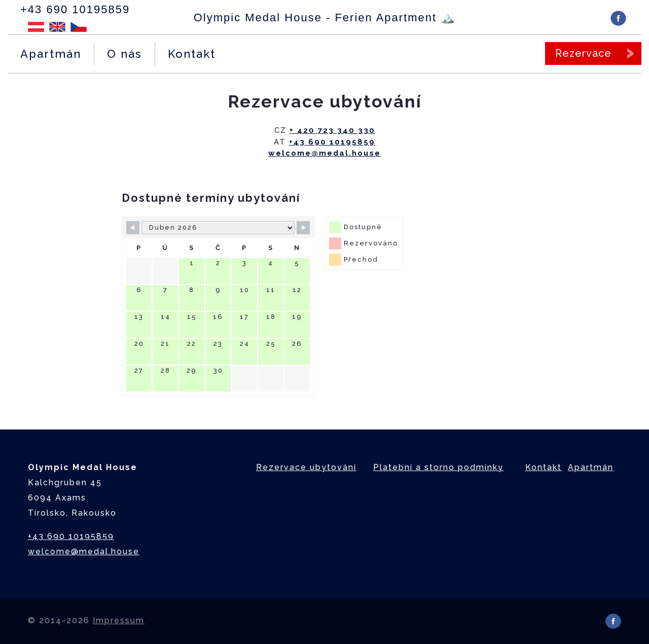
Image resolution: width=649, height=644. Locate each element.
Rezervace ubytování (306, 467)
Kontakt (192, 54)
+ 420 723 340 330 (332, 130)
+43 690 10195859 (75, 9)
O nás (124, 54)
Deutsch (36, 27)
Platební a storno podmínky (438, 467)
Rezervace (583, 53)
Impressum (119, 620)
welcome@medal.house (324, 153)
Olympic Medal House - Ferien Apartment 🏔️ (325, 17)
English (57, 27)
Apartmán (51, 54)
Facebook (618, 18)
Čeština (79, 27)
